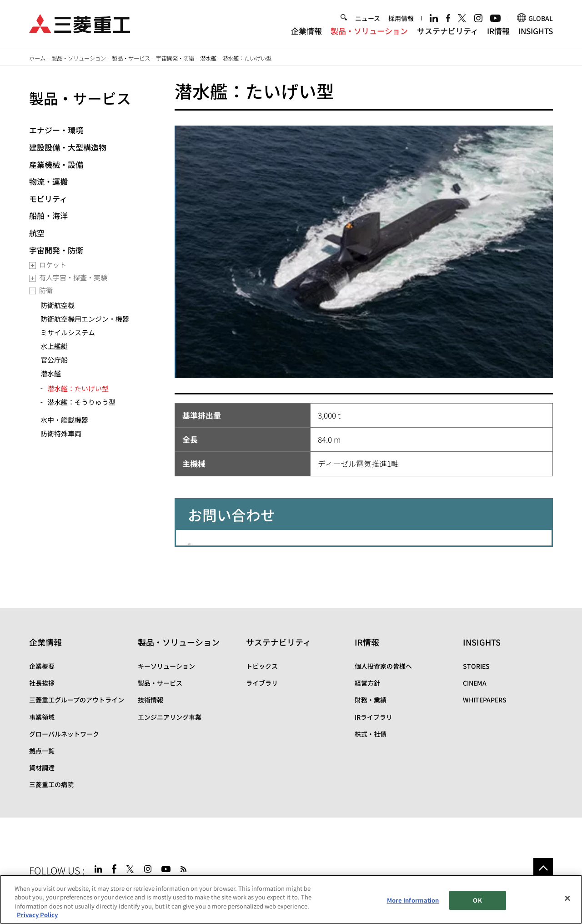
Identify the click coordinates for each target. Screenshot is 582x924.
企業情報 (306, 31)
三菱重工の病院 (51, 784)
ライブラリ (262, 683)
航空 (37, 233)
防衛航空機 (58, 305)
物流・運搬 (48, 181)
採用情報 (401, 19)
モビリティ (48, 199)
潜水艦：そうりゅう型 (81, 402)
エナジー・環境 (56, 130)
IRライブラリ (374, 717)
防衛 (46, 290)
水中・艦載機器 (64, 420)
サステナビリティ (448, 31)
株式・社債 (371, 734)
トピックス (262, 666)
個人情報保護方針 (163, 890)
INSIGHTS (536, 31)
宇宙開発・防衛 (175, 58)
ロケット (53, 265)
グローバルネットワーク (64, 734)
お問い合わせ (214, 890)
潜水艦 (208, 58)
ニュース (368, 19)
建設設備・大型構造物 (68, 147)
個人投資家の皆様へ (383, 666)
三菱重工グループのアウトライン (77, 700)
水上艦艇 (54, 346)
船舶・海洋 (48, 215)
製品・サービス (131, 58)
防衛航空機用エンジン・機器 (85, 319)
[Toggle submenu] (33, 265)
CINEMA (475, 683)
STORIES (476, 666)
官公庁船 (54, 360)
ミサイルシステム (68, 332)
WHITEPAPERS (485, 700)
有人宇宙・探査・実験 (73, 277)
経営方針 (367, 683)
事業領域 (42, 717)
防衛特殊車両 (61, 433)
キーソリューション (166, 666)
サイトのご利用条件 (102, 890)
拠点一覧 (42, 751)
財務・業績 (371, 700)
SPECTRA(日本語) (274, 890)
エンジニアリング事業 (170, 717)
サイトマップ (48, 890)
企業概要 (42, 666)
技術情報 (151, 700)
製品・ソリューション (369, 31)
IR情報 (498, 31)
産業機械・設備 (56, 164)
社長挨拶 (42, 683)
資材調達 (42, 767)
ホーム (37, 58)
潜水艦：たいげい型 (78, 388)
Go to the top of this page (543, 868)
